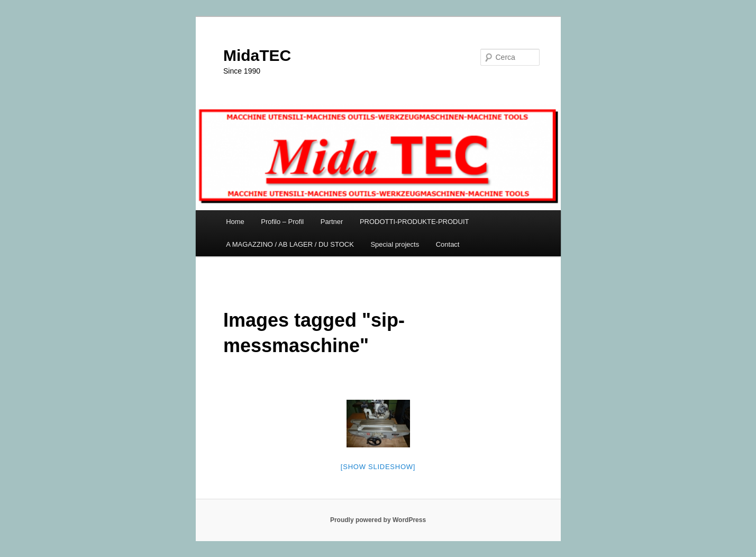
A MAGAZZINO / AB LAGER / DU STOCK (290, 244)
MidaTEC (257, 55)
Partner (332, 222)
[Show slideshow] (378, 467)
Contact (448, 244)
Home (235, 222)
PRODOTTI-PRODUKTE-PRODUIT (415, 222)
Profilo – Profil (282, 222)
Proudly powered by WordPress (378, 520)
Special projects (395, 244)
